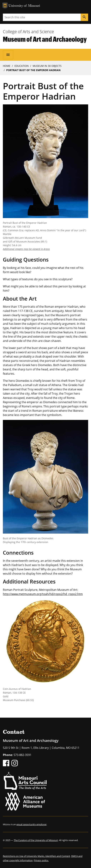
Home (7, 66)
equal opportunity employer (31, 824)
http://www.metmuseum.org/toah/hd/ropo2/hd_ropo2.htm (43, 594)
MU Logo (5, 5)
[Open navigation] (8, 55)
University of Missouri (24, 6)
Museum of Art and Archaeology (45, 39)
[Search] (84, 17)
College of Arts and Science (28, 31)
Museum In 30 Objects (47, 66)
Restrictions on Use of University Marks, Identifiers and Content (36, 856)
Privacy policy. (41, 860)
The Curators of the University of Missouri (36, 840)
